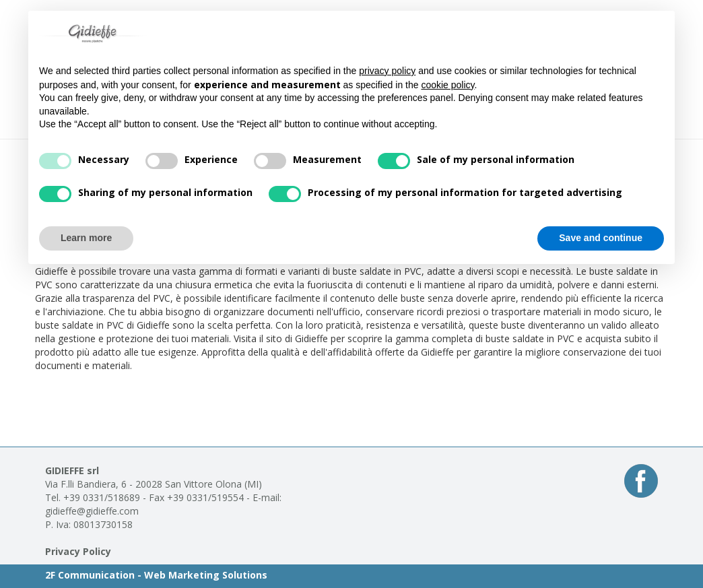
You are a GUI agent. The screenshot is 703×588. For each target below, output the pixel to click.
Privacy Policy (78, 551)
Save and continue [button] (601, 238)
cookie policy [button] (447, 85)
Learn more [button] (86, 238)
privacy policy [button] (387, 71)
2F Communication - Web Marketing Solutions (156, 575)
